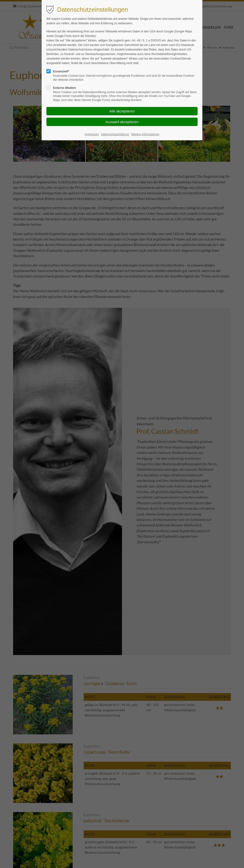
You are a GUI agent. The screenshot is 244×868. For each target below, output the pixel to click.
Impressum (92, 134)
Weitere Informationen (145, 134)
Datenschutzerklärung (115, 134)
